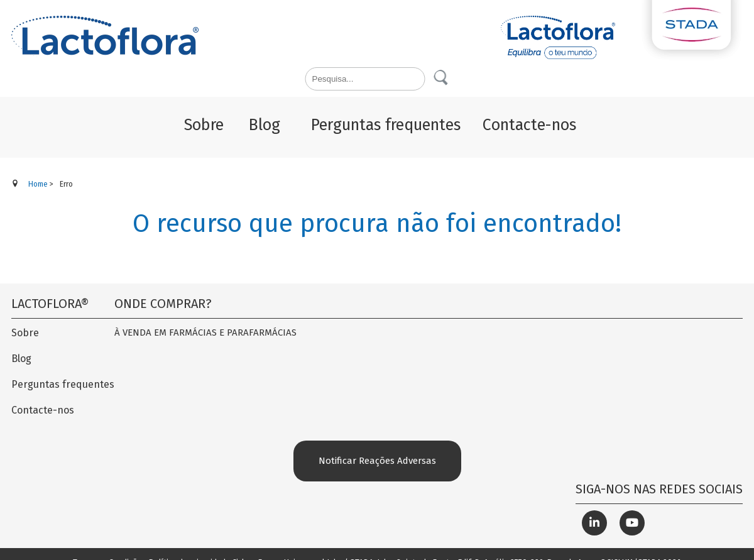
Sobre (25, 333)
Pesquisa (442, 78)
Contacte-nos (43, 410)
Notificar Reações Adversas (377, 461)
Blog (21, 359)
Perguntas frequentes (63, 384)
